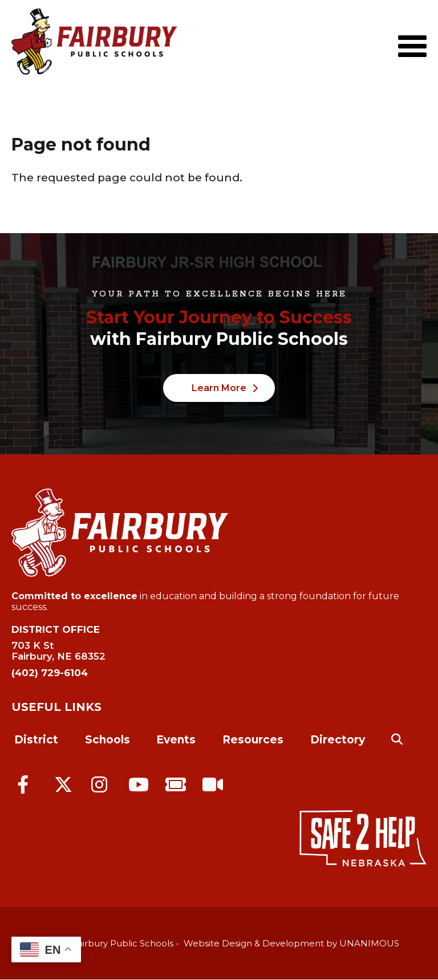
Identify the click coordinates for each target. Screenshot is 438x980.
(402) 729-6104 (50, 673)
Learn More (219, 388)
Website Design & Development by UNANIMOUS (291, 943)
